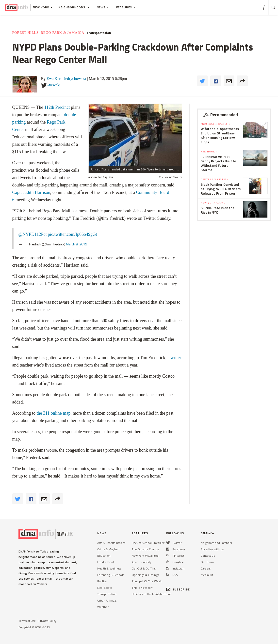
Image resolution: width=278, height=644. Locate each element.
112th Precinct (57, 107)
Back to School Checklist (148, 543)
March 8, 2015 (77, 244)
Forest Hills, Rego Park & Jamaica (48, 33)
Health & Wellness (109, 568)
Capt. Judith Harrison (31, 192)
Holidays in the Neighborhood (152, 594)
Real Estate (105, 588)
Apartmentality (142, 562)
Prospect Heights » (215, 124)
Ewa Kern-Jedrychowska (66, 79)
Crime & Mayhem (109, 549)
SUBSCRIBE (178, 589)
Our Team (207, 562)
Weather (103, 607)
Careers (206, 568)
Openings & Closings (145, 575)
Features (126, 7)
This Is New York (143, 588)
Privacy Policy (47, 621)
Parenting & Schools (111, 575)
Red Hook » (209, 152)
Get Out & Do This (144, 568)
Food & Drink (106, 562)
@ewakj (54, 85)
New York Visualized (145, 556)
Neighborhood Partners (216, 543)
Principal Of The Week (147, 581)
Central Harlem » (215, 179)
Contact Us (208, 556)
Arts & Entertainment (111, 543)
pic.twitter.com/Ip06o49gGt (72, 234)
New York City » (213, 203)
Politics (102, 581)
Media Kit (207, 575)
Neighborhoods (74, 7)
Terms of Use (27, 621)
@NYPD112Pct (33, 234)
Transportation (99, 33)
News (103, 7)
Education (104, 556)
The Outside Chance (145, 549)
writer (175, 358)
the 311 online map (53, 413)
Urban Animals (107, 600)
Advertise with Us (212, 549)
